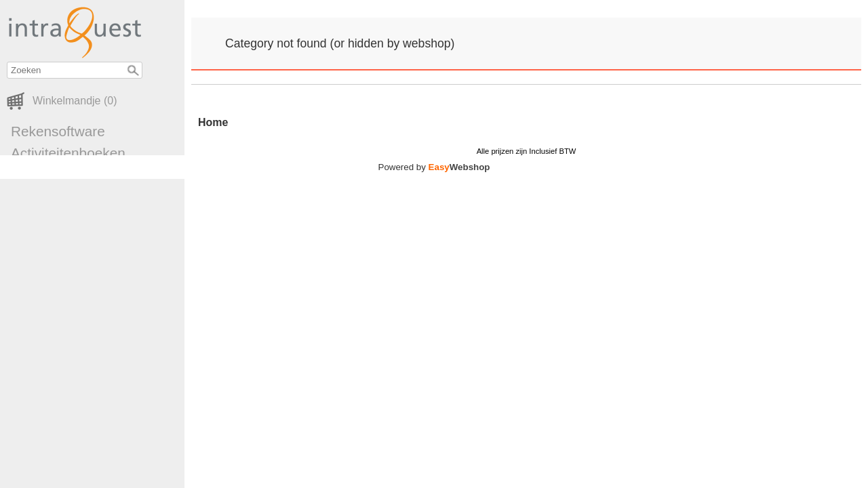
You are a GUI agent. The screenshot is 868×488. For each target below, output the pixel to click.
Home (213, 122)
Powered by (434, 167)
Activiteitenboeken (68, 153)
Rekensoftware (58, 131)
